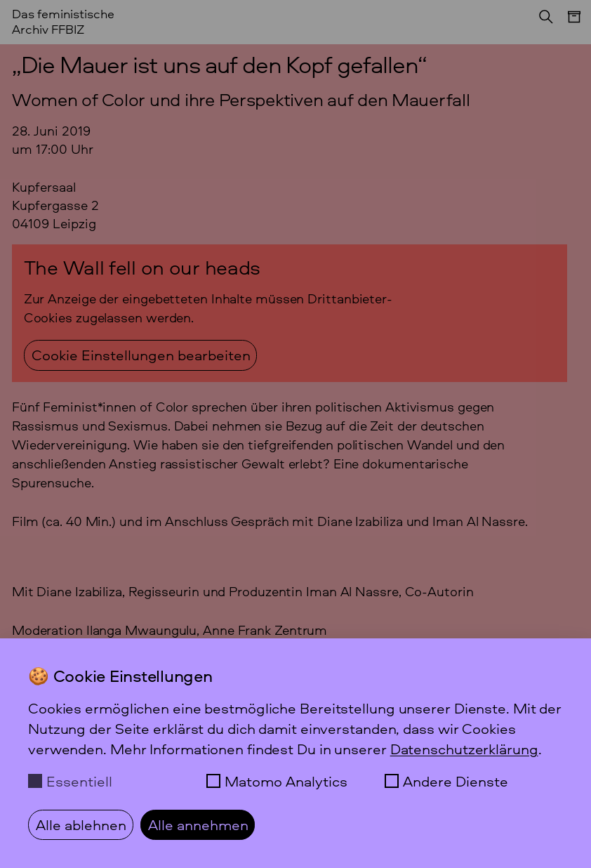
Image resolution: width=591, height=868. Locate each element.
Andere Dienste (456, 781)
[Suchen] (542, 21)
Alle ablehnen (81, 824)
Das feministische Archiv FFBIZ (63, 21)
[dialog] (295, 753)
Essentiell (79, 781)
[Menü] (567, 24)
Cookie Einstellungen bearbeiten (141, 355)
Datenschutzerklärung (464, 749)
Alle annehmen (198, 824)
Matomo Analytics (286, 781)
